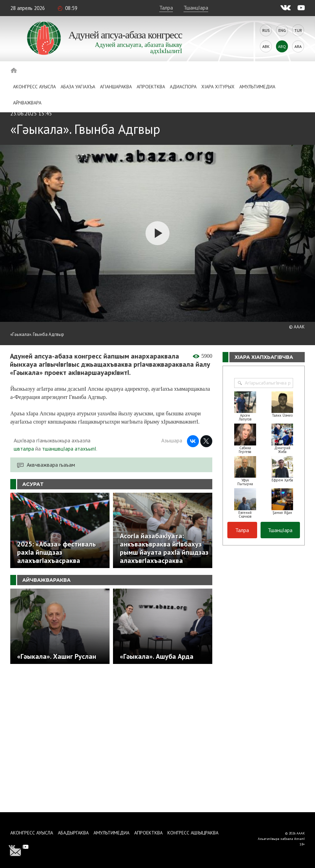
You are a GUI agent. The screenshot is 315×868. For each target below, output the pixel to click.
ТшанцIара (196, 8)
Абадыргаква (73, 833)
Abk (266, 46)
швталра (24, 449)
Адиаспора (183, 87)
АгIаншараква (116, 87)
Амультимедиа (257, 87)
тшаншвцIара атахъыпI (69, 449)
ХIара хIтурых (218, 87)
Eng (282, 30)
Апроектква (151, 87)
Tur (298, 30)
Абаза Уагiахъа (78, 87)
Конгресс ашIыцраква (193, 833)
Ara (298, 46)
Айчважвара (27, 103)
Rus (266, 30)
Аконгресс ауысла (34, 87)
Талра (166, 8)
